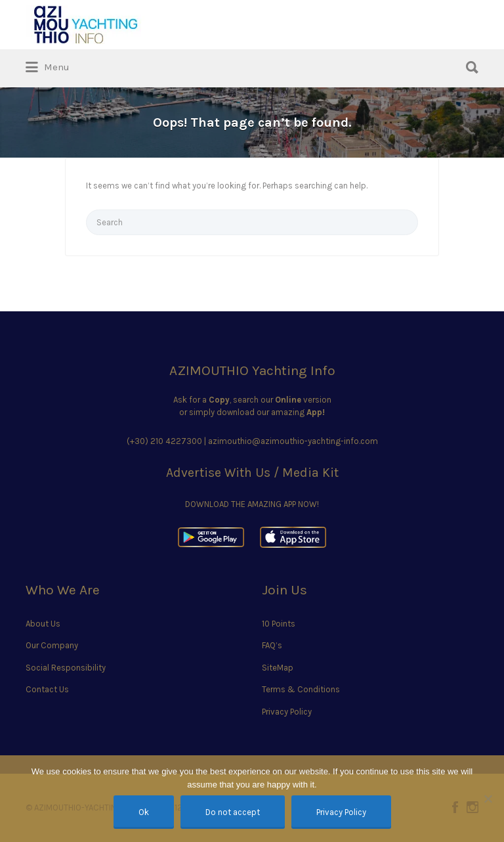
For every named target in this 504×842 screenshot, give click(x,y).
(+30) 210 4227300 (164, 441)
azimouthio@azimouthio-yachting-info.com (293, 441)
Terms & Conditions (301, 689)
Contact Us (47, 689)
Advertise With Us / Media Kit (252, 473)
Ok (144, 812)
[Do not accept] (488, 799)
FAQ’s (272, 645)
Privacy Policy (287, 712)
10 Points (279, 624)
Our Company (52, 645)
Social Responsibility (66, 668)
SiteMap (278, 668)
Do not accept (233, 812)
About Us (43, 624)
